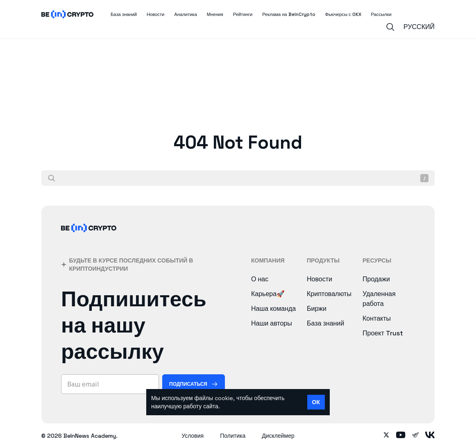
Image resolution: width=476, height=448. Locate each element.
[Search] (390, 27)
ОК (316, 402)
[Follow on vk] (430, 436)
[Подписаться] (194, 384)
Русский (419, 27)
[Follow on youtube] (401, 436)
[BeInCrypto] (89, 239)
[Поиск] (52, 178)
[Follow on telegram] (415, 436)
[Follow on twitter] (386, 436)
